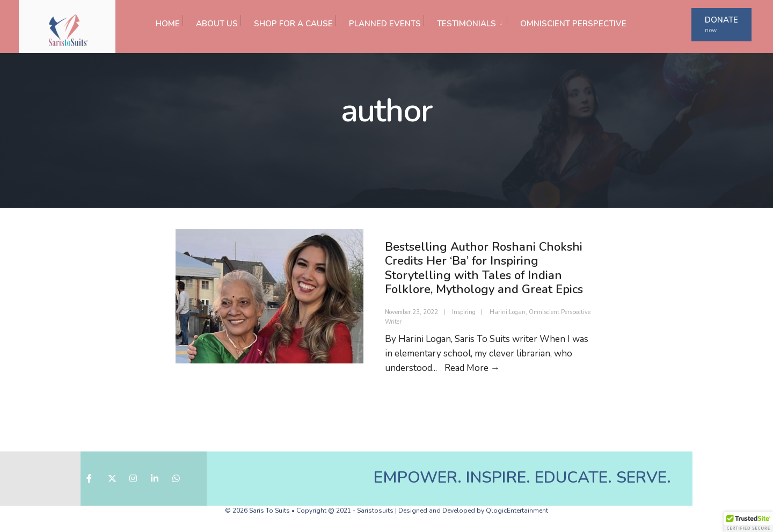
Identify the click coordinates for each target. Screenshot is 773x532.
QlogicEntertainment (517, 511)
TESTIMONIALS (466, 24)
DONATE (721, 24)
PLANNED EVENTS (385, 24)
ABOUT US (217, 24)
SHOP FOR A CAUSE (293, 24)
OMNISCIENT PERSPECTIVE (573, 24)
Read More (472, 368)
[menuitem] (465, 21)
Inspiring (464, 312)
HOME (168, 24)
